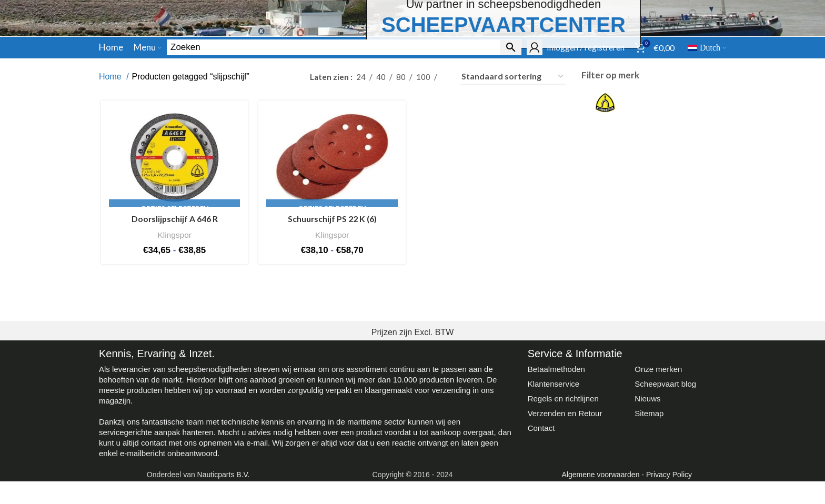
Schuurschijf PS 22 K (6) (332, 288)
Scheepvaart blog (665, 452)
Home (111, 145)
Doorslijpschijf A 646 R (173, 288)
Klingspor (173, 304)
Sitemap (649, 482)
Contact (541, 496)
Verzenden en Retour (565, 482)
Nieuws (647, 467)
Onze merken (658, 437)
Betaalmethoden (556, 437)
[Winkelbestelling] (513, 145)
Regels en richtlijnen (563, 467)
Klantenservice (554, 452)
